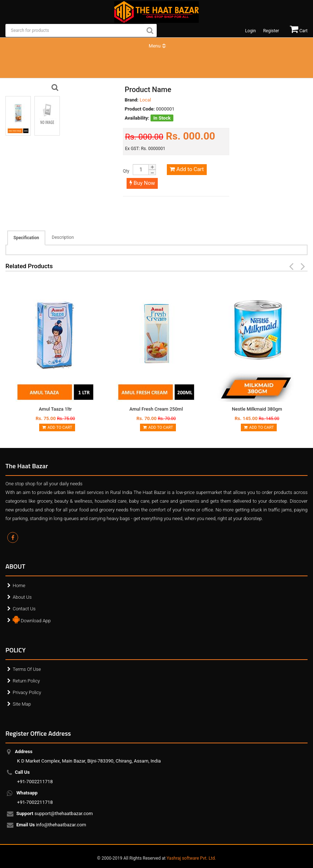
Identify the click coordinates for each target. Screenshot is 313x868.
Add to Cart (187, 169)
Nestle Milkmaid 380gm (257, 409)
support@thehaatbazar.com (55, 814)
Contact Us (24, 609)
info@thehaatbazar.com (52, 825)
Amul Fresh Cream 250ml (156, 409)
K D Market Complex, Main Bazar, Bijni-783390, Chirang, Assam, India (89, 756)
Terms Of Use (27, 669)
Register (271, 31)
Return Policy (26, 681)
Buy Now (142, 183)
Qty (126, 171)
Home (19, 585)
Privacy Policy (27, 692)
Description (63, 237)
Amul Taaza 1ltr (55, 409)
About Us (22, 597)
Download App (32, 619)
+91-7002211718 (35, 777)
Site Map (22, 704)
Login (251, 31)
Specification (26, 238)
